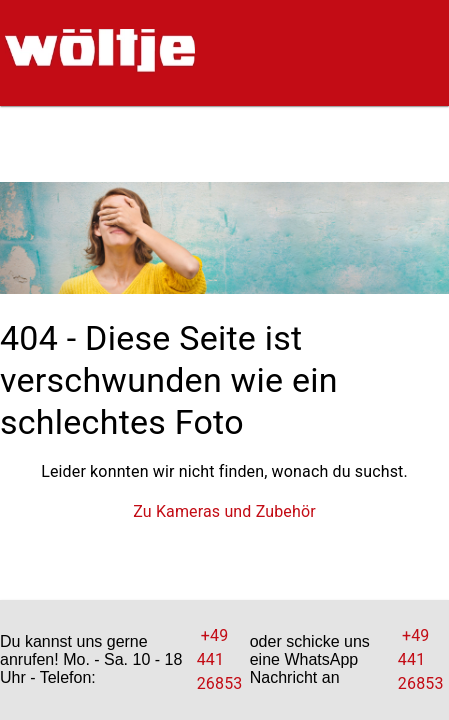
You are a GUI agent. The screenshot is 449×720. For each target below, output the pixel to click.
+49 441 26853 (222, 659)
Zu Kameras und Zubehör (224, 511)
